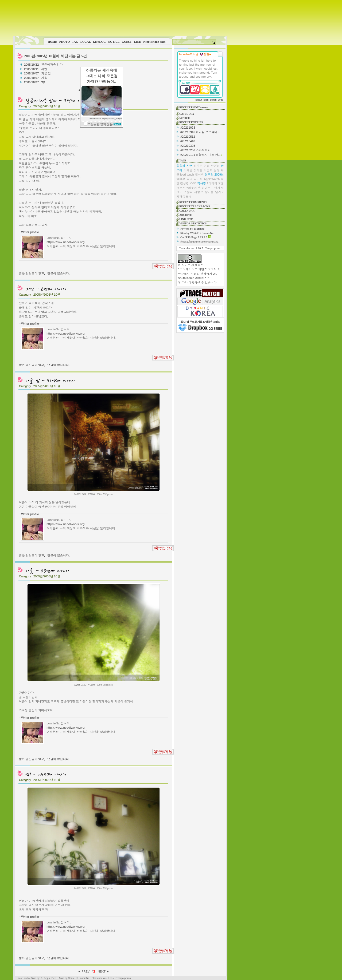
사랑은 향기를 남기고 (209, 192)
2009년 (219, 174)
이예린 (188, 170)
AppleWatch (212, 179)
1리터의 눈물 (215, 183)
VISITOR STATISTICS (193, 223)
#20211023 (188, 128)
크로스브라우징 (187, 188)
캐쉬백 (199, 174)
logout (199, 100)
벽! (43, 82)
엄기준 (198, 166)
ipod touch (187, 174)
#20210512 (188, 137)
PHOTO (65, 42)
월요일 (209, 174)
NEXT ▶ (104, 971)
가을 (44, 78)
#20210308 (188, 146)
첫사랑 (198, 170)
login (206, 100)
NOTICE (114, 42)
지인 (44, 69)
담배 (189, 197)
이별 (207, 166)
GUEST (127, 42)
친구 (189, 166)
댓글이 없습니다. (58, 273)
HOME (53, 42)
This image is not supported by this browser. (120, 18)
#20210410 (188, 141)
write (221, 100)
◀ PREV (84, 971)
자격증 (181, 197)
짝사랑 (202, 183)
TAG (75, 42)
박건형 (215, 166)
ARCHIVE (186, 215)
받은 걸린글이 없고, (32, 273)
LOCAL (86, 42)
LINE (137, 42)
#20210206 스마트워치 (195, 150)
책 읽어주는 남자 (209, 188)
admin (213, 100)
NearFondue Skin (154, 42)
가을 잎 (46, 73)
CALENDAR (187, 211)
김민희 (198, 179)
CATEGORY (187, 114)
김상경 (184, 183)
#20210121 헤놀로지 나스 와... (200, 155)
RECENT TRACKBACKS (195, 206)
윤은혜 (181, 166)
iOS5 (193, 183)
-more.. (205, 107)
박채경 (181, 179)
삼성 (217, 170)
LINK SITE (186, 219)
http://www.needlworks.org (66, 242)
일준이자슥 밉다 (52, 65)
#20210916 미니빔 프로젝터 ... (200, 132)
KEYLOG (99, 42)
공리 (189, 179)
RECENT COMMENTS (193, 202)
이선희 (208, 170)
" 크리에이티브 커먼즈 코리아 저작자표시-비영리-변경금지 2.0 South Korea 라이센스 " (199, 274)
